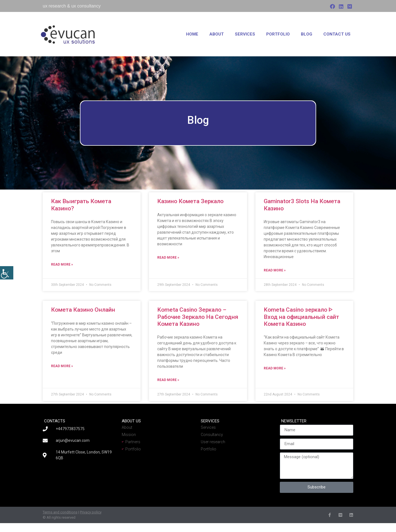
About (217, 34)
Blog (307, 34)
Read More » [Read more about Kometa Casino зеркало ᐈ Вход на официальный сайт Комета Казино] (275, 368)
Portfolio (278, 34)
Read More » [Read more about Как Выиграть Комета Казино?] (62, 264)
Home (192, 34)
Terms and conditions (60, 512)
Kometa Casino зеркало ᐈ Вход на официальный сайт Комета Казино (301, 317)
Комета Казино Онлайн (83, 310)
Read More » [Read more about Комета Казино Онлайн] (62, 366)
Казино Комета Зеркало (190, 201)
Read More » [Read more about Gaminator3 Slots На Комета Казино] (275, 270)
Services (245, 34)
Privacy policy (91, 512)
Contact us (337, 34)
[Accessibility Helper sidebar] (7, 273)
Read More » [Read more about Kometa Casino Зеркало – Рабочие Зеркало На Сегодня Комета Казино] (168, 380)
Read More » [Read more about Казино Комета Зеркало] (168, 258)
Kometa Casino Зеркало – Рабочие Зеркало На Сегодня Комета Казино (198, 317)
